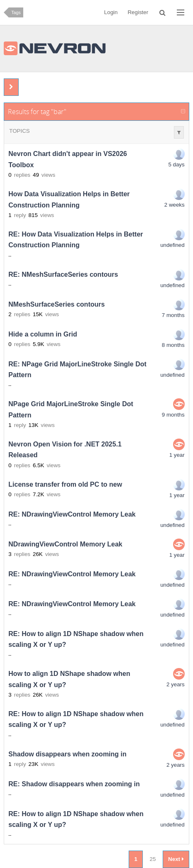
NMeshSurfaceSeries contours (56, 304)
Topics (19, 131)
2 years (176, 684)
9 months (173, 415)
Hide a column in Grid (43, 334)
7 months (173, 315)
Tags (16, 12)
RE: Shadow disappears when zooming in (74, 784)
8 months (173, 345)
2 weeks (175, 205)
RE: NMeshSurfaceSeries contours (63, 274)
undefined (172, 245)
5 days (176, 165)
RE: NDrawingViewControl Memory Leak (72, 514)
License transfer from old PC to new (65, 484)
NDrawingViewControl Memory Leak (65, 544)
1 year (177, 455)
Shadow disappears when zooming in (67, 754)
